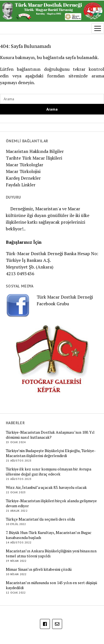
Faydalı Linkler (21, 185)
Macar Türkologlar (25, 165)
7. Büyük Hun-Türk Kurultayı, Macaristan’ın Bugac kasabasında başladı (49, 535)
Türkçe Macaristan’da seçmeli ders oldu (40, 519)
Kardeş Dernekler (23, 178)
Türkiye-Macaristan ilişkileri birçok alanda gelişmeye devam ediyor (51, 503)
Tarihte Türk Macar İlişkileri (34, 158)
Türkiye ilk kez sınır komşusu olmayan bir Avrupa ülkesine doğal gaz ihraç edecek (49, 472)
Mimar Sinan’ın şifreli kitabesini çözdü (39, 569)
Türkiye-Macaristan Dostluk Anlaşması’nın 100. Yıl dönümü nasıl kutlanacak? (50, 435)
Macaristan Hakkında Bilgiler (35, 151)
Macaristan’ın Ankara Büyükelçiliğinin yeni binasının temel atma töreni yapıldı (51, 553)
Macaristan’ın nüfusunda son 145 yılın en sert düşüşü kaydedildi (51, 585)
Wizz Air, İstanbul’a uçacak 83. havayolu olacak (46, 487)
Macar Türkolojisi (23, 171)
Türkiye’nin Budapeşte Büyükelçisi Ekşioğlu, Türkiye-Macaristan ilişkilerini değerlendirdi (51, 453)
